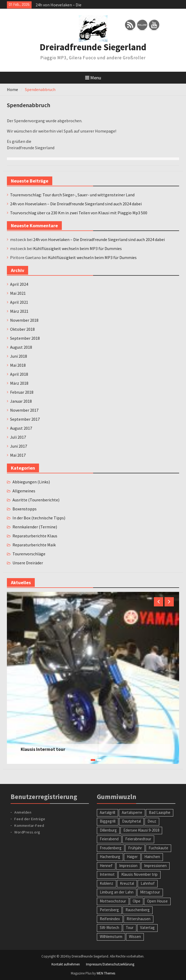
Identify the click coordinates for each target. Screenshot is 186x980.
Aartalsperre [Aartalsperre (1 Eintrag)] (132, 812)
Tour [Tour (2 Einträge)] (130, 927)
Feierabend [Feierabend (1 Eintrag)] (109, 839)
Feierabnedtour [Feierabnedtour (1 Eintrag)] (138, 839)
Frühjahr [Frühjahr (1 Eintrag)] (135, 848)
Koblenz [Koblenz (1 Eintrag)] (107, 883)
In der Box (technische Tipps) (39, 518)
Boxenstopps (25, 509)
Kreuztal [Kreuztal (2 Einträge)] (127, 883)
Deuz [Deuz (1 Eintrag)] (152, 821)
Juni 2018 (19, 356)
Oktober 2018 (22, 329)
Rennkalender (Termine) (35, 527)
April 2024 (19, 284)
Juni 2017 (19, 446)
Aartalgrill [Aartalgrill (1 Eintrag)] (107, 812)
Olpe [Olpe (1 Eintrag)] (137, 901)
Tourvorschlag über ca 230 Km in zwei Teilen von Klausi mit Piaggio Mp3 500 (79, 213)
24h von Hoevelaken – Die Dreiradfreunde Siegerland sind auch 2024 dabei (76, 204)
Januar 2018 (21, 401)
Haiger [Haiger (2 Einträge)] (132, 857)
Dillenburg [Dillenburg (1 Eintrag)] (108, 830)
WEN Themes (106, 973)
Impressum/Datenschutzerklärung (110, 964)
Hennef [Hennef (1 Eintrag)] (106, 866)
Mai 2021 (18, 293)
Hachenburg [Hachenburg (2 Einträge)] (110, 857)
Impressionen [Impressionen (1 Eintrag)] (155, 866)
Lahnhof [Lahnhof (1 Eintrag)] (148, 883)
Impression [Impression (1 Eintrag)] (128, 866)
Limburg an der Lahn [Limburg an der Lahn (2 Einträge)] (117, 892)
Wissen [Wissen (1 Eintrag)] (135, 936)
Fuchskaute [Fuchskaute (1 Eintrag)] (158, 848)
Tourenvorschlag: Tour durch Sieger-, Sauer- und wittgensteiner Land (72, 195)
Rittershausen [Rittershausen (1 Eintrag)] (139, 919)
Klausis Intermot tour (43, 749)
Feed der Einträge (30, 819)
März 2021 (19, 311)
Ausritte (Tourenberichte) (36, 500)
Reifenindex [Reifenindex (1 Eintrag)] (110, 919)
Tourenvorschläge (29, 554)
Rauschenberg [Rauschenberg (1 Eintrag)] (138, 910)
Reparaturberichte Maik (34, 545)
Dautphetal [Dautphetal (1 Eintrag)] (131, 821)
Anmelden (23, 812)
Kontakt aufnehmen (66, 964)
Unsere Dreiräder (28, 563)
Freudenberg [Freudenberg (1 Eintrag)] (111, 848)
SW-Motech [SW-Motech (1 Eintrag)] (109, 927)
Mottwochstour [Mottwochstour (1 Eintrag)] (113, 901)
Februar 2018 (22, 392)
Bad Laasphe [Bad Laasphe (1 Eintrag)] (160, 812)
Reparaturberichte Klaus (35, 536)
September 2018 (25, 338)
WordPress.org (27, 832)
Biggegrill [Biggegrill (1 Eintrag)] (108, 821)
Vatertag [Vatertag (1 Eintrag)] (147, 927)
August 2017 (21, 428)
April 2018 (19, 374)
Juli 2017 (18, 437)
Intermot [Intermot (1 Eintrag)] (107, 874)
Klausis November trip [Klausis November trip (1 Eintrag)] (139, 874)
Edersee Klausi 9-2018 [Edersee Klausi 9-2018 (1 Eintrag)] (141, 830)
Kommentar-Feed (29, 825)
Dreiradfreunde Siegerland (93, 47)
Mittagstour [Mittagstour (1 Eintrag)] (150, 892)
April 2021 (19, 302)
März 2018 (19, 383)
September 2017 (25, 419)
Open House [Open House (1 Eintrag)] (157, 901)
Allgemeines (24, 491)
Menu (93, 78)
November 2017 (24, 410)
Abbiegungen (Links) (31, 482)
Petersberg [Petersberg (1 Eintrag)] (109, 910)
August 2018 (21, 347)
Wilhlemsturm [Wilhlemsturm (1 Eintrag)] (111, 936)
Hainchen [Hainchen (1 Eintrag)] (152, 857)
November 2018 (24, 320)
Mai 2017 (18, 455)
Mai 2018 (18, 365)
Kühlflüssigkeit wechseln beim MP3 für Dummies (77, 248)
